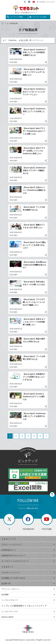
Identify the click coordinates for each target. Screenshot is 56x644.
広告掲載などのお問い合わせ (28, 578)
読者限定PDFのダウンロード (28, 556)
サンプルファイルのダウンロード (28, 561)
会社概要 (28, 595)
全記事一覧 (28, 584)
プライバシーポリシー (28, 589)
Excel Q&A (13, 62)
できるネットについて (46, 2)
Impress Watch (28, 617)
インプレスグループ (28, 600)
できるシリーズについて (28, 545)
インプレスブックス (28, 611)
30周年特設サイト (28, 550)
